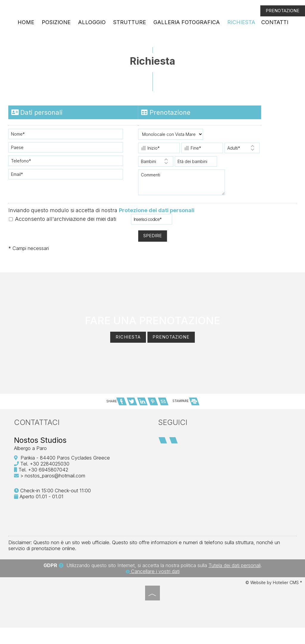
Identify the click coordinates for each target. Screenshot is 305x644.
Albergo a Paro (31, 451)
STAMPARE (186, 404)
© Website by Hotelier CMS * (274, 599)
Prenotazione (282, 11)
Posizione (56, 23)
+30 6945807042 (49, 472)
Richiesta (241, 23)
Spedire (152, 236)
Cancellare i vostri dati (153, 588)
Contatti (274, 23)
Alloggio (92, 23)
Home (26, 23)
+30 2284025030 (50, 466)
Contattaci (38, 425)
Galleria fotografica (186, 23)
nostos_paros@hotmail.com (56, 478)
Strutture (129, 23)
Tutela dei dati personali (235, 582)
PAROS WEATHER (227, 508)
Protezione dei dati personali (157, 210)
